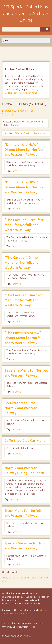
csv (10, 578)
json (34, 578)
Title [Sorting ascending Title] (17, 133)
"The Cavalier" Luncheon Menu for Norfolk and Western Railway (24, 300)
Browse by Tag (26, 111)
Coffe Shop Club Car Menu (25, 441)
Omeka (27, 636)
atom (5, 578)
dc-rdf (16, 578)
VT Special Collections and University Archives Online (26, 13)
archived (17, 171)
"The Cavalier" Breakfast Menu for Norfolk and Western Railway (24, 225)
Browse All (9, 111)
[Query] (26, 29)
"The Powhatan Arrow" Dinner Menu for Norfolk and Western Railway (24, 338)
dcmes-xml (25, 578)
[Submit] (47, 29)
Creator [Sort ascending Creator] (28, 133)
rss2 (4, 581)
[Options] (42, 29)
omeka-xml (42, 578)
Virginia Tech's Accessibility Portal (21, 93)
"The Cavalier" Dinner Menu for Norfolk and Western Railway (22, 263)
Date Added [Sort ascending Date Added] (40, 133)
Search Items (9, 114)
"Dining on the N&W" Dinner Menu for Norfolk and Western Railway (24, 150)
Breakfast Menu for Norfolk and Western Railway (21, 408)
